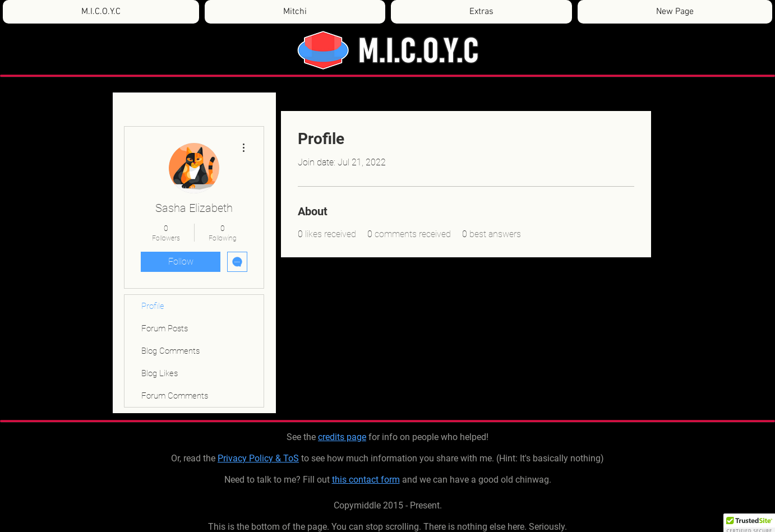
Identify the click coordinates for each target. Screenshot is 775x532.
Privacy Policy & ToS (258, 458)
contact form (374, 480)
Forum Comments (175, 396)
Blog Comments (170, 351)
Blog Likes (160, 373)
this (340, 480)
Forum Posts (165, 329)
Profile (153, 306)
